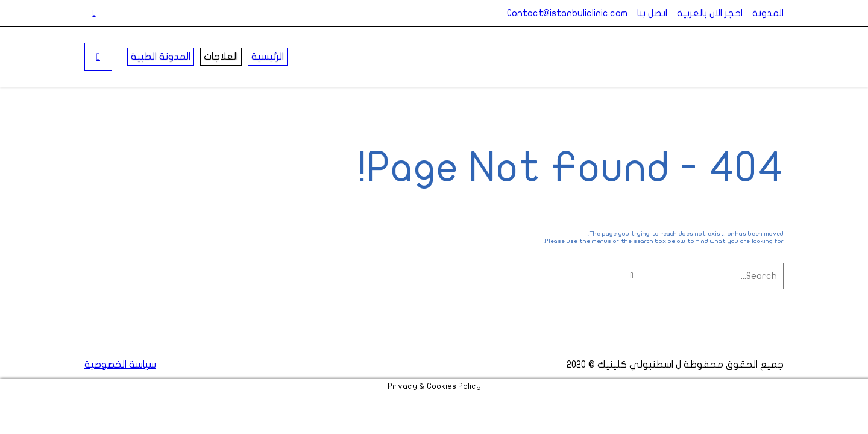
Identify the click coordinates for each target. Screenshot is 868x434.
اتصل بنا (652, 13)
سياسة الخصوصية (120, 365)
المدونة (768, 13)
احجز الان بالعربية (710, 13)
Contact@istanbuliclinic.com (567, 13)
